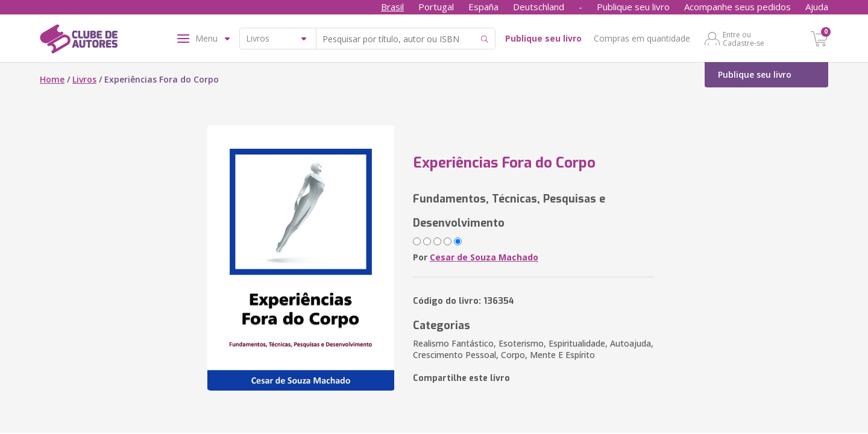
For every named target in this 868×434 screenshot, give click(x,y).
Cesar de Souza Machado (484, 257)
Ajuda (817, 7)
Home (52, 79)
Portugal (436, 7)
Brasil (392, 7)
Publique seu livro (633, 7)
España (483, 7)
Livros (84, 79)
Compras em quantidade (642, 38)
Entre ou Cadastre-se (744, 39)
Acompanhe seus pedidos (737, 7)
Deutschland (539, 7)
